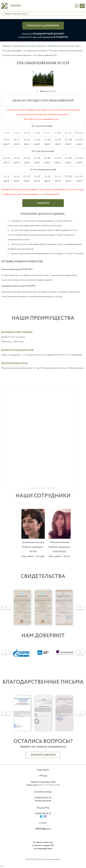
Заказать (43, 203)
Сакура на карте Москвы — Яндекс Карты (43, 488)
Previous (6, 608)
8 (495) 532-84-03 (43, 798)
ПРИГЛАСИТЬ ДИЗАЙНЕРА (43, 26)
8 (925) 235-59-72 (43, 814)
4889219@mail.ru (43, 829)
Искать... (1, 12)
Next (80, 608)
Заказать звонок (43, 755)
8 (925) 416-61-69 (43, 801)
